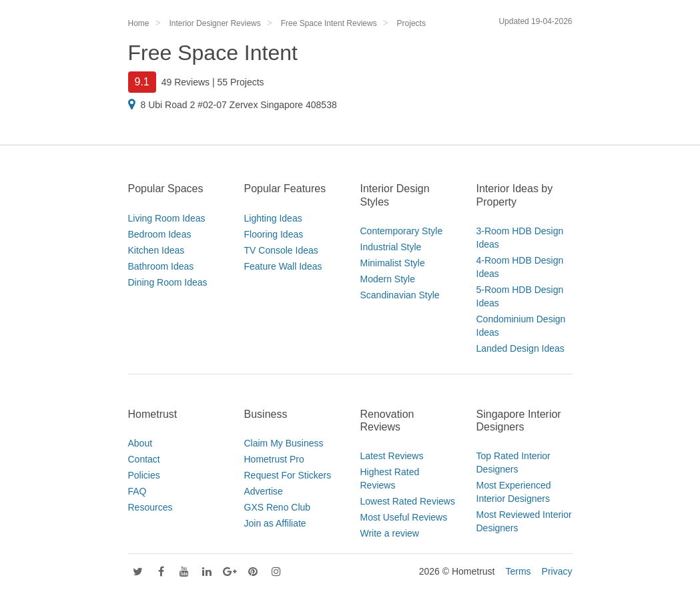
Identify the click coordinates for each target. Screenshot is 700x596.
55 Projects (241, 82)
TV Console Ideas (281, 250)
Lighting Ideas (273, 218)
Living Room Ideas (167, 218)
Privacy (557, 571)
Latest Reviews (392, 456)
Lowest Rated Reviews (408, 501)
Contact (144, 459)
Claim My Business (284, 443)
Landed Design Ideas (520, 348)
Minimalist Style (393, 263)
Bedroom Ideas (160, 234)
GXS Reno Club (278, 507)
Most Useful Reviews (404, 517)
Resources (150, 507)
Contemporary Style (402, 231)
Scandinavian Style (400, 295)
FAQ (137, 491)
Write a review (390, 533)
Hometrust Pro (274, 459)
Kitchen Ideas (156, 250)
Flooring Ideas (274, 234)
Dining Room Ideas (168, 282)
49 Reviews (186, 82)
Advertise (264, 491)
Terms (518, 571)
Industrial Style (391, 247)
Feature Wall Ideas (283, 266)
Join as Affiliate (275, 523)
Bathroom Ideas (161, 266)
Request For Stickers (288, 475)
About (140, 443)
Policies (144, 475)
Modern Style (388, 279)
